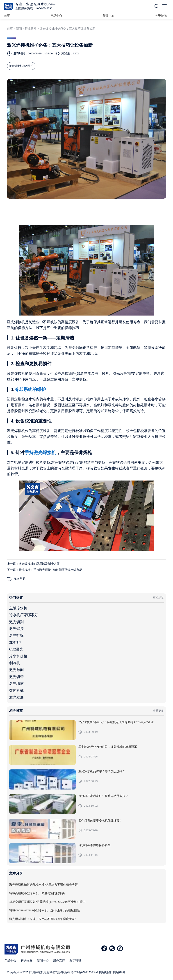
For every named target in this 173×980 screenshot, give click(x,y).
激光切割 (16, 622)
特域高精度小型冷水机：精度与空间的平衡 (37, 893)
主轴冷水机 (18, 608)
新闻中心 (109, 16)
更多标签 (158, 598)
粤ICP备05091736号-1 (84, 972)
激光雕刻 (16, 670)
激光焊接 (16, 629)
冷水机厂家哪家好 (24, 615)
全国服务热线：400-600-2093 (34, 8)
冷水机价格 (18, 656)
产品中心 (56, 16)
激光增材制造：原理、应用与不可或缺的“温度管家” (43, 919)
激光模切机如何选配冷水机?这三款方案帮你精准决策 (44, 885)
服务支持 (59, 960)
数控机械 (16, 691)
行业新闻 (31, 29)
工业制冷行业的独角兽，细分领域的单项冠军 (108, 747)
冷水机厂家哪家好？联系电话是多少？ (103, 796)
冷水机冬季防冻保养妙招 (94, 845)
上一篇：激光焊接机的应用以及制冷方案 (33, 564)
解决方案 (27, 960)
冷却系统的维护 (30, 389)
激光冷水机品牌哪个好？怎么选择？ (102, 771)
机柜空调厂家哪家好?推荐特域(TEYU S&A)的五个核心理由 (47, 902)
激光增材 (16, 684)
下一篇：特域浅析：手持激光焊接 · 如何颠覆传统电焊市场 (45, 570)
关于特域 (161, 16)
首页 (7, 16)
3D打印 (15, 642)
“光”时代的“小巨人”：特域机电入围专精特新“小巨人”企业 (116, 722)
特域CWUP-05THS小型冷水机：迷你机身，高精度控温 (44, 910)
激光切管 (16, 677)
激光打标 (16, 635)
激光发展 (16, 697)
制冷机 (15, 663)
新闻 (19, 29)
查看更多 (158, 711)
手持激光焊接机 (40, 453)
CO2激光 (16, 649)
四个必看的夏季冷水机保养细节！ (100, 821)
